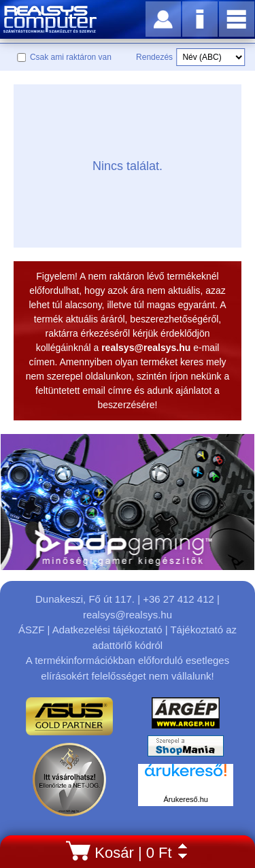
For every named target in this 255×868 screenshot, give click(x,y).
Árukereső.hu (186, 799)
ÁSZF (31, 630)
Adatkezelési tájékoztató (107, 630)
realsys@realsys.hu (128, 615)
